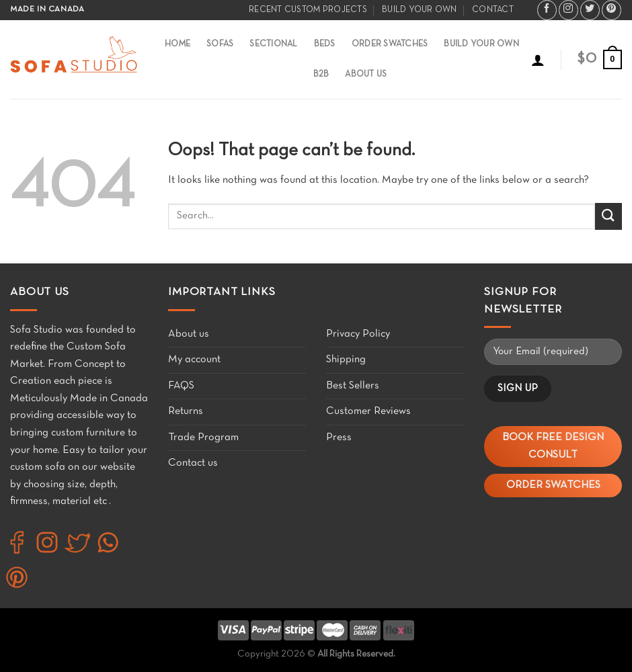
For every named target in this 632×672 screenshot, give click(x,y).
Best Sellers (353, 386)
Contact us (193, 463)
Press (339, 437)
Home (177, 44)
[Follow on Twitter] (590, 10)
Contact (493, 10)
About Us (366, 75)
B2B (321, 75)
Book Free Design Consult (553, 446)
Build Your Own (481, 44)
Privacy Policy (358, 334)
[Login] (538, 60)
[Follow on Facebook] (547, 10)
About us (189, 334)
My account (194, 360)
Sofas (220, 44)
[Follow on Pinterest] (611, 10)
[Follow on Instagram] (568, 10)
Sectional (273, 44)
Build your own (420, 10)
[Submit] (608, 216)
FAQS (181, 386)
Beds (325, 44)
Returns (186, 411)
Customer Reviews (368, 411)
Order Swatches (390, 44)
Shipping (346, 360)
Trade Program (203, 437)
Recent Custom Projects (308, 10)
